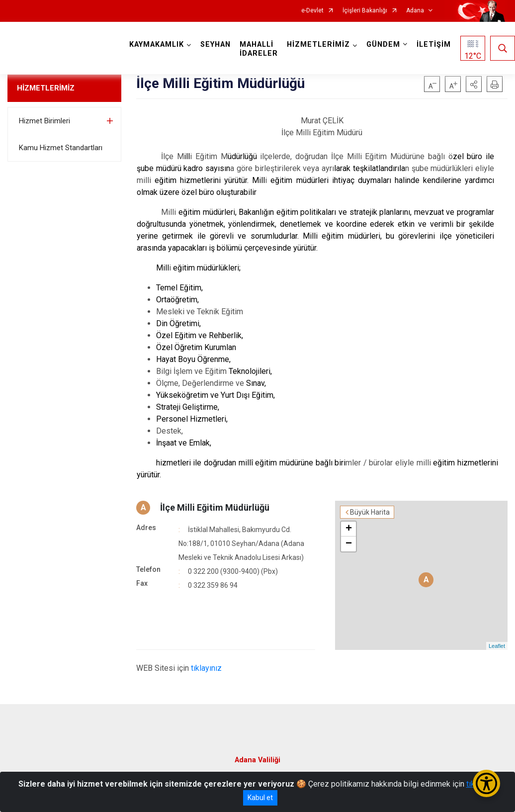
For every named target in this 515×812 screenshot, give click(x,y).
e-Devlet (312, 11)
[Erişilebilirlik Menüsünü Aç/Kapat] (486, 783)
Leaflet (497, 646)
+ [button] (349, 529)
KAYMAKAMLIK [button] (157, 45)
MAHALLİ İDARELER (259, 49)
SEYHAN (215, 45)
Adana (415, 11)
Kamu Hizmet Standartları (61, 148)
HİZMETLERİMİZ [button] (318, 45)
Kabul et (260, 798)
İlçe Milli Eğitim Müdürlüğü (215, 507)
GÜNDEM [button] (383, 45)
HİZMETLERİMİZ (46, 88)
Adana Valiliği (257, 760)
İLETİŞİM (434, 45)
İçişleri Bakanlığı (365, 11)
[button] (474, 84)
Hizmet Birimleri (44, 121)
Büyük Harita (370, 512)
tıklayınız (206, 668)
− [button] (349, 544)
